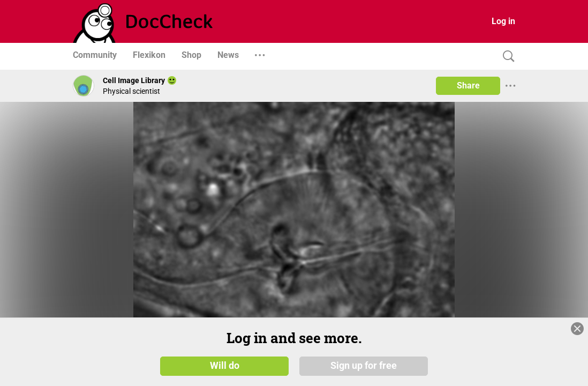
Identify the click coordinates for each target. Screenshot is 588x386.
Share (468, 86)
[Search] (506, 57)
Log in (503, 21)
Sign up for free (364, 366)
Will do (225, 366)
